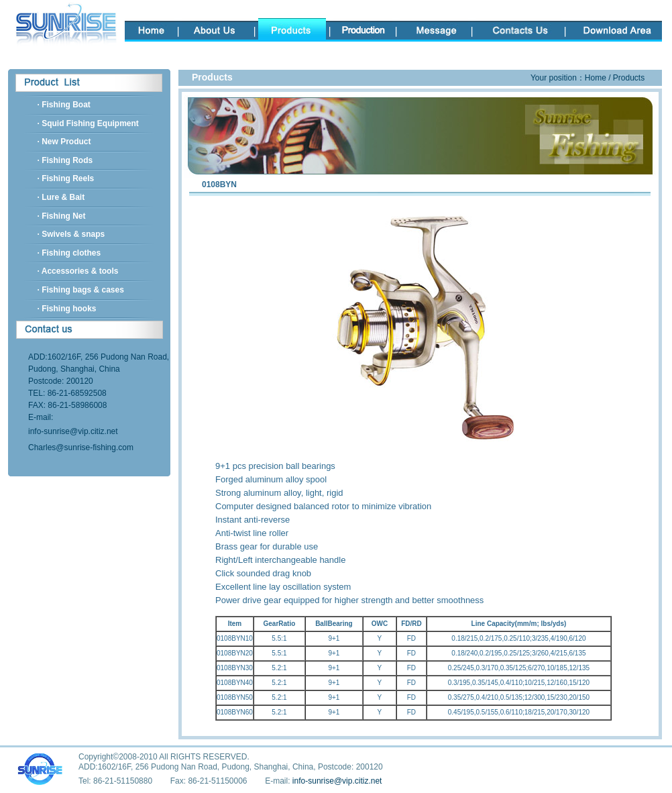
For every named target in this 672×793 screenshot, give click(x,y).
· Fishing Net (62, 216)
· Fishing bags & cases (81, 290)
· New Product (64, 142)
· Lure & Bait (61, 197)
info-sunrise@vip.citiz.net (73, 431)
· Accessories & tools (78, 271)
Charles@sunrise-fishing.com (81, 447)
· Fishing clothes (69, 253)
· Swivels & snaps (71, 234)
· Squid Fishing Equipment (88, 123)
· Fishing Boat (64, 105)
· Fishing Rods (65, 160)
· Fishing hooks (67, 309)
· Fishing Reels (66, 178)
